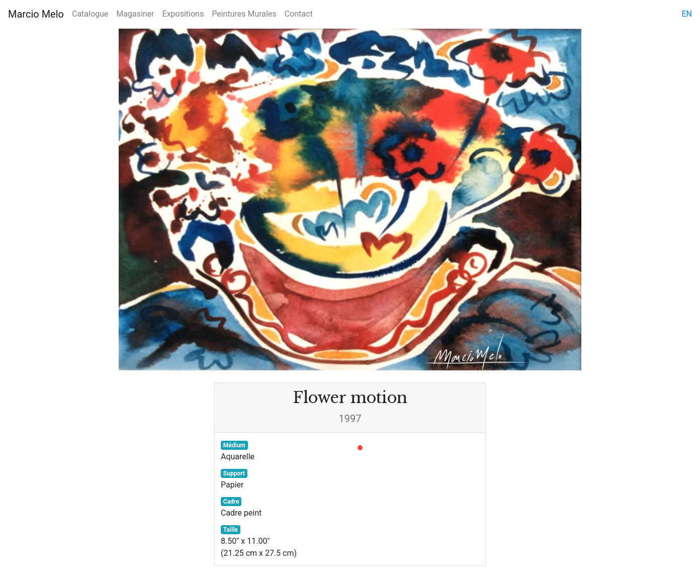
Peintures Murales (244, 14)
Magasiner (135, 14)
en (687, 14)
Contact (299, 14)
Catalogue (90, 14)
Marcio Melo (36, 14)
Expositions (183, 14)
